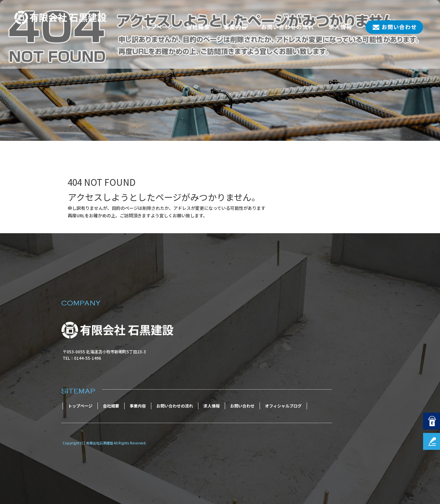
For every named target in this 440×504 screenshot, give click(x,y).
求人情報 (340, 27)
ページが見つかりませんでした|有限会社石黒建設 (54, 129)
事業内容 (235, 27)
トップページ (157, 27)
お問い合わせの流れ (288, 27)
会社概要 (198, 27)
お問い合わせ (391, 27)
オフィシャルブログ (283, 406)
